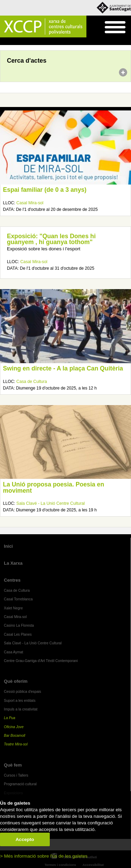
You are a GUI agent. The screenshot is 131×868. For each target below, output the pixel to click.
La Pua (10, 718)
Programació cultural (20, 784)
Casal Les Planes (18, 634)
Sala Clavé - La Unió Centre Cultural (50, 503)
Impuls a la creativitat (21, 709)
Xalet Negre (13, 608)
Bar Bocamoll (14, 736)
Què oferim (16, 681)
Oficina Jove (14, 727)
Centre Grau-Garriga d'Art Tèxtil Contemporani (41, 661)
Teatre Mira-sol (16, 744)
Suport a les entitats (20, 701)
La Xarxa (13, 563)
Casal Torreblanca (18, 599)
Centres (12, 580)
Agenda (18, 42)
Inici (4, 42)
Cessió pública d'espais (22, 692)
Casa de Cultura (31, 382)
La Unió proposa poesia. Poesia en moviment (54, 487)
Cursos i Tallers (16, 775)
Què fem (13, 765)
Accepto (25, 839)
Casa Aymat (13, 652)
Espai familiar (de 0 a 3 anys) (45, 190)
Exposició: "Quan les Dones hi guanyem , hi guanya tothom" (51, 239)
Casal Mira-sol (30, 203)
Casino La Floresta (19, 625)
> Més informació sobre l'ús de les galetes (44, 856)
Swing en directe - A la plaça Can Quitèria (63, 368)
